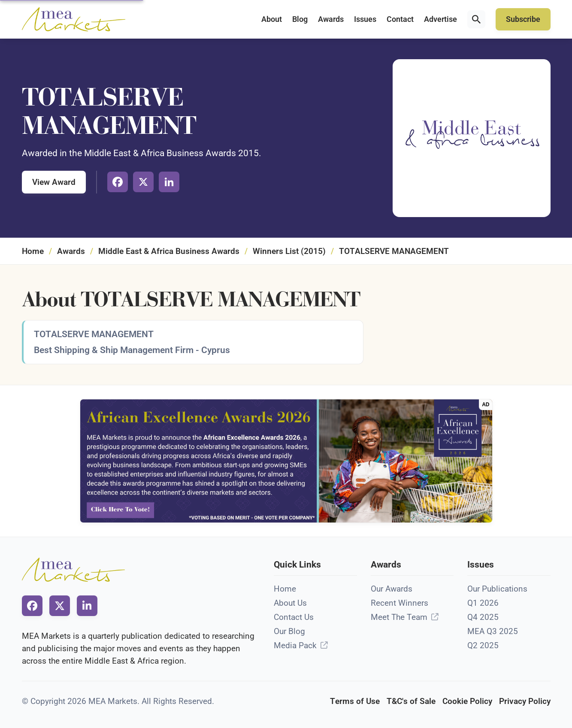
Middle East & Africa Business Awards (169, 251)
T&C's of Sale (411, 701)
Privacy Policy (525, 701)
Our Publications (497, 589)
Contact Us (294, 617)
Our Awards (392, 589)
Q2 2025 (483, 645)
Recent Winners (399, 603)
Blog (300, 19)
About (272, 19)
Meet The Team (399, 617)
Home (33, 251)
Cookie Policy (467, 701)
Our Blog (289, 631)
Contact (400, 19)
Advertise (440, 19)
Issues (365, 19)
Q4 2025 (483, 617)
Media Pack (295, 645)
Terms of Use (355, 701)
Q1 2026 (483, 603)
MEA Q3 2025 (493, 631)
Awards (331, 19)
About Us (290, 603)
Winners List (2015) (289, 251)
